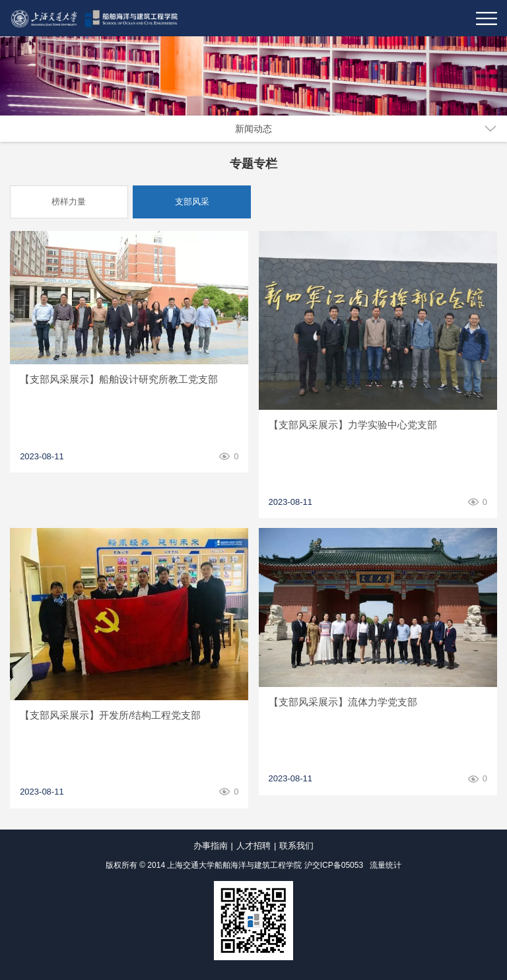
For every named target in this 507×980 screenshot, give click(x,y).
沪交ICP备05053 (334, 865)
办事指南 (211, 846)
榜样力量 (69, 202)
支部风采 (192, 202)
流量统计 (386, 865)
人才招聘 (253, 846)
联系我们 (296, 846)
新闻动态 (253, 129)
